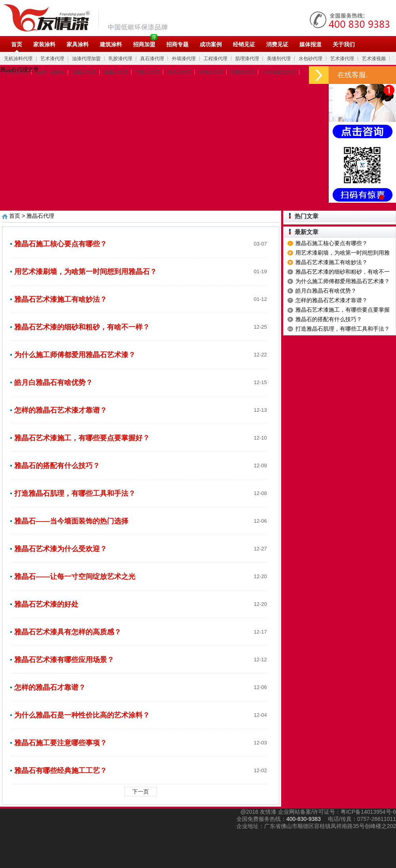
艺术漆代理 (52, 59)
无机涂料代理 (18, 59)
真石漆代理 (152, 59)
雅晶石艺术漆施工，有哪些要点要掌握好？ (82, 438)
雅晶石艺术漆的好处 (46, 604)
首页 (17, 44)
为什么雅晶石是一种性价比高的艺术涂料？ (82, 715)
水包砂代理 (310, 59)
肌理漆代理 (247, 59)
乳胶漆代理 (120, 59)
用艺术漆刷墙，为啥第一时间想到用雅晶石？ (86, 272)
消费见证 (277, 44)
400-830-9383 (304, 819)
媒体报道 (310, 44)
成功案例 (211, 44)
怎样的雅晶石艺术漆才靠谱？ (61, 410)
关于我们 (344, 44)
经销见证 (244, 44)
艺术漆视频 (374, 59)
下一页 (141, 792)
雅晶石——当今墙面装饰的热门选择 (71, 521)
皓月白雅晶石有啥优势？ (53, 383)
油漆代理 (90, 18)
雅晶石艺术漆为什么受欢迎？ (61, 549)
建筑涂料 (111, 44)
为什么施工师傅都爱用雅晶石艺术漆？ (75, 355)
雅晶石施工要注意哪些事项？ (61, 743)
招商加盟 (144, 44)
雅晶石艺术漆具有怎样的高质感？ (68, 632)
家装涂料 (44, 44)
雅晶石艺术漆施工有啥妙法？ (61, 299)
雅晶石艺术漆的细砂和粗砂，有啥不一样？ (82, 327)
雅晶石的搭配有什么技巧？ (57, 466)
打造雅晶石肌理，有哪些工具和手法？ (75, 493)
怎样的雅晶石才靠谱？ (50, 687)
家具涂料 (78, 44)
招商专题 (177, 44)
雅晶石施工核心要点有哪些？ (61, 244)
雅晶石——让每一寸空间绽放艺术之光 (75, 577)
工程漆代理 (215, 59)
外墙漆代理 (184, 59)
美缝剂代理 (279, 59)
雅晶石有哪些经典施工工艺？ (61, 771)
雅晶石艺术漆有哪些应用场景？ (64, 660)
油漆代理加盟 (86, 59)
